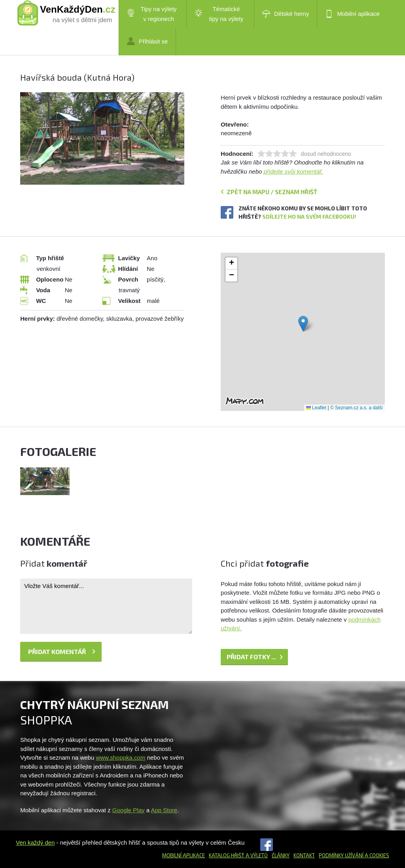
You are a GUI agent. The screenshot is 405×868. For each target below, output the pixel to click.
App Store (164, 810)
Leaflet (316, 408)
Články (281, 855)
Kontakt (304, 855)
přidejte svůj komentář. (294, 171)
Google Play (129, 810)
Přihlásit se (147, 41)
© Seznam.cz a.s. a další (357, 408)
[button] (303, 324)
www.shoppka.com (120, 757)
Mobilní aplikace (352, 14)
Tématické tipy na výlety (219, 14)
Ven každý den (35, 842)
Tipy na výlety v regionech (152, 14)
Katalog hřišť (227, 855)
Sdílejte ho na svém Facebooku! (309, 217)
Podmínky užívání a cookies (354, 855)
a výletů (256, 855)
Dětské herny (286, 14)
